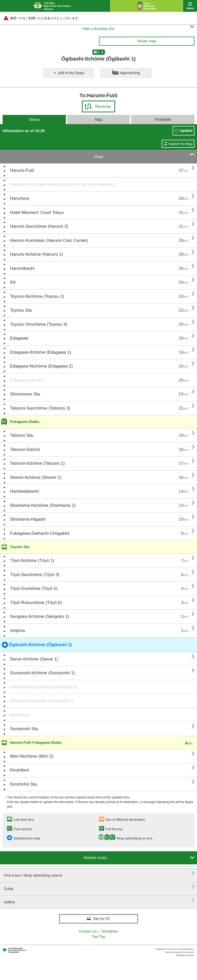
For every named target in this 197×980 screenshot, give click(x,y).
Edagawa (19, 338)
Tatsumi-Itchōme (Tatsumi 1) (37, 463)
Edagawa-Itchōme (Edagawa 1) (41, 352)
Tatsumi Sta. (22, 435)
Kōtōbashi (20, 715)
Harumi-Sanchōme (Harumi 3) (39, 226)
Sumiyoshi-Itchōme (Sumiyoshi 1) (42, 673)
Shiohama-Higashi (28, 519)
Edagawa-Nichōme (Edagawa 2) (41, 366)
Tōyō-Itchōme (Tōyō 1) (32, 561)
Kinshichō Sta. (24, 784)
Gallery (99, 900)
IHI (13, 282)
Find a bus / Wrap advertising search (99, 873)
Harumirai (19, 198)
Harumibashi (22, 268)
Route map (147, 41)
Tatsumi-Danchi (25, 449)
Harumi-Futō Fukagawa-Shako (36, 743)
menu (190, 6)
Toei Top (98, 937)
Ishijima (17, 631)
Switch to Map (181, 144)
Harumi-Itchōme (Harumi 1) (36, 254)
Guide (99, 887)
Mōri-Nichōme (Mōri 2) (32, 756)
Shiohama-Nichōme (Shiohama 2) (43, 505)
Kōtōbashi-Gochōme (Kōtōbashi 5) (43, 687)
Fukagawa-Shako (27, 380)
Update (186, 130)
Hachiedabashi (24, 491)
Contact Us (88, 931)
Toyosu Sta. (21, 310)
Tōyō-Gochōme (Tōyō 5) (34, 588)
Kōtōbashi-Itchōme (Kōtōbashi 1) (42, 701)
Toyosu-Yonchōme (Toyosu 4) (39, 324)
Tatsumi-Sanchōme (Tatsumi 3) (40, 408)
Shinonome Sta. (26, 394)
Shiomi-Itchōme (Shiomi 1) (36, 477)
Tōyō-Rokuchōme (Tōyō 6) (36, 603)
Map (98, 119)
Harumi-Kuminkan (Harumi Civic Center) (49, 240)
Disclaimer (110, 931)
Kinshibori (20, 770)
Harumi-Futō (22, 170)
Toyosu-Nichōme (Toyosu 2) (37, 296)
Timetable (163, 119)
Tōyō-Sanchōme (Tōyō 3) (35, 575)
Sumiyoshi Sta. (24, 729)
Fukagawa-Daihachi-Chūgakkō (40, 533)
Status (34, 119)
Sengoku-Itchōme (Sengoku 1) (40, 616)
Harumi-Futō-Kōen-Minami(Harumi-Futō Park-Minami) (62, 185)
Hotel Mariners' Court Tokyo (37, 212)
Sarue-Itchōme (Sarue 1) (34, 659)
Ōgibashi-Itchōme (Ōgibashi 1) (37, 645)
